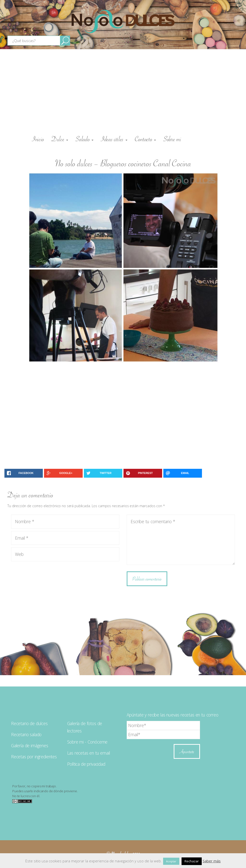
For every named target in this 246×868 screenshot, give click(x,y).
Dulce (60, 139)
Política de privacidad (86, 764)
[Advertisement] (123, 91)
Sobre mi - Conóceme (87, 742)
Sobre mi (172, 139)
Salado (85, 139)
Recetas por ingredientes (34, 757)
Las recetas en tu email (89, 753)
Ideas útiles (114, 139)
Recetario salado (26, 734)
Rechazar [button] (192, 861)
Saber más (212, 861)
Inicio (38, 139)
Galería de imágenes (30, 746)
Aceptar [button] (171, 861)
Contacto (145, 139)
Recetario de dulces (29, 723)
